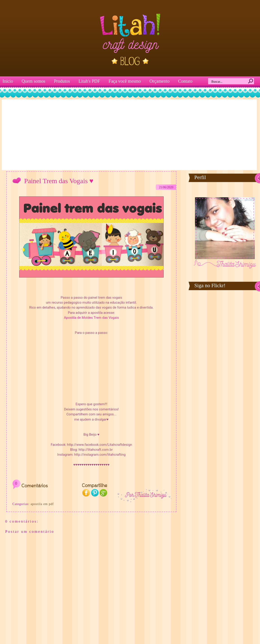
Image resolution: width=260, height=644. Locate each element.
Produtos (62, 81)
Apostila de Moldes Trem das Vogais (91, 318)
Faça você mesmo (125, 81)
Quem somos (34, 81)
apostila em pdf (42, 504)
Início (8, 81)
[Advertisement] (129, 134)
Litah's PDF (89, 81)
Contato (185, 81)
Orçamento (159, 81)
